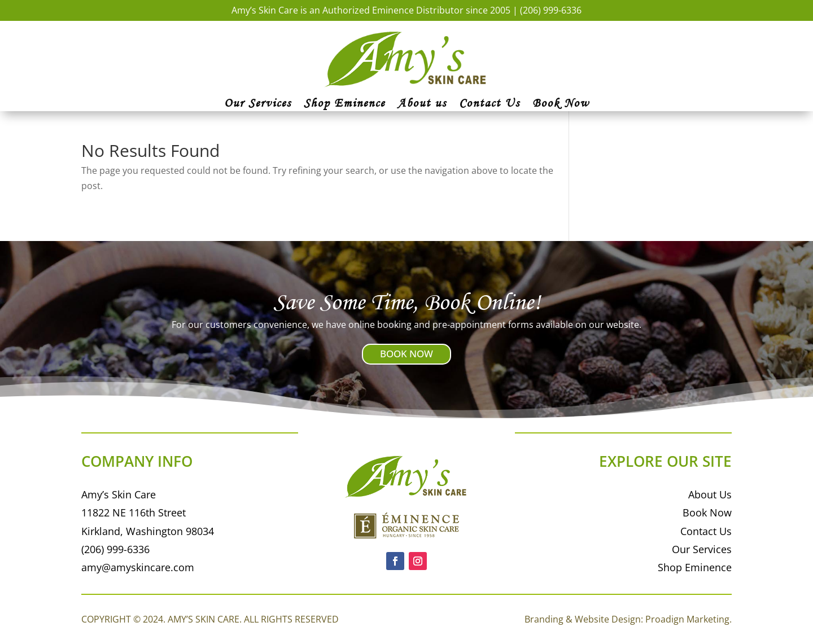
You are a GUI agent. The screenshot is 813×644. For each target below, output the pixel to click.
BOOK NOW (406, 354)
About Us (710, 494)
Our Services (258, 104)
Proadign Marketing (687, 619)
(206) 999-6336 (551, 10)
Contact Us (489, 104)
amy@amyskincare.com (138, 567)
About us (422, 104)
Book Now (561, 104)
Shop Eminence (344, 104)
